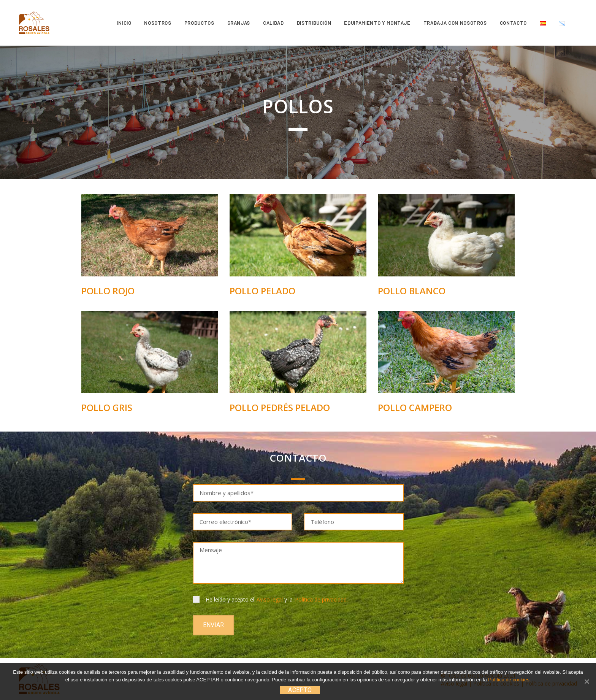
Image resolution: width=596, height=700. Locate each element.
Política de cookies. (509, 680)
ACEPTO (300, 690)
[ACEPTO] (586, 681)
